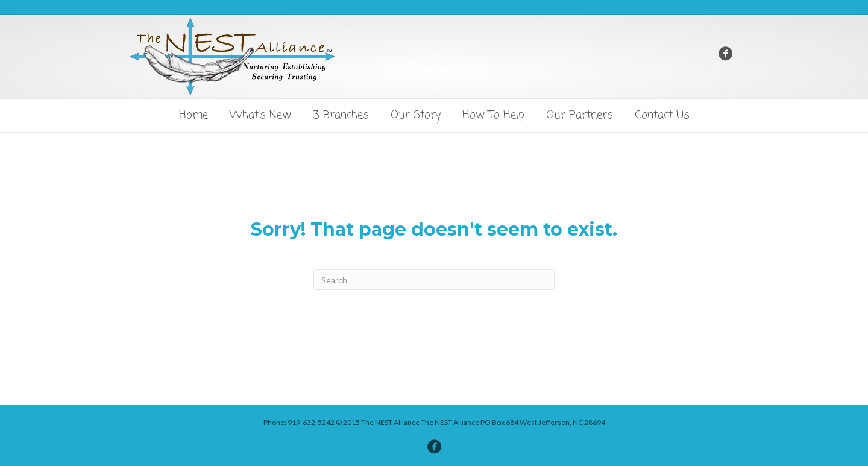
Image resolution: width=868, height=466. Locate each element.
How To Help (493, 115)
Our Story (416, 115)
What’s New (260, 115)
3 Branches (341, 115)
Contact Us (662, 115)
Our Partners (580, 115)
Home (193, 115)
